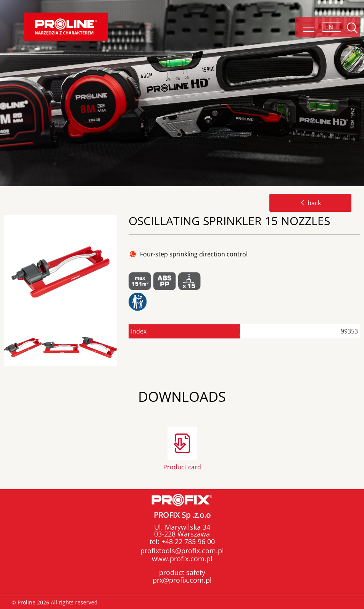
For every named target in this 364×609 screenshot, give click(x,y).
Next (124, 348)
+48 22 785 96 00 (187, 541)
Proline (66, 27)
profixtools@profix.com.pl (182, 551)
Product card (182, 466)
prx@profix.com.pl (182, 580)
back (310, 203)
